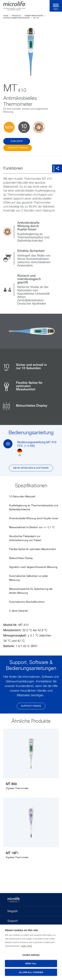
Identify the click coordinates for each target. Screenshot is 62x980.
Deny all (31, 964)
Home (6, 16)
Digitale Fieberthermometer (16, 18)
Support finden (18, 148)
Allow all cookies (31, 972)
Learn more (26, 946)
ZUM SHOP (17, 141)
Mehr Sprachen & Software (31, 468)
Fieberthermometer (34, 16)
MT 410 (36, 18)
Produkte (16, 16)
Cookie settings (31, 955)
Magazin (13, 911)
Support (13, 921)
